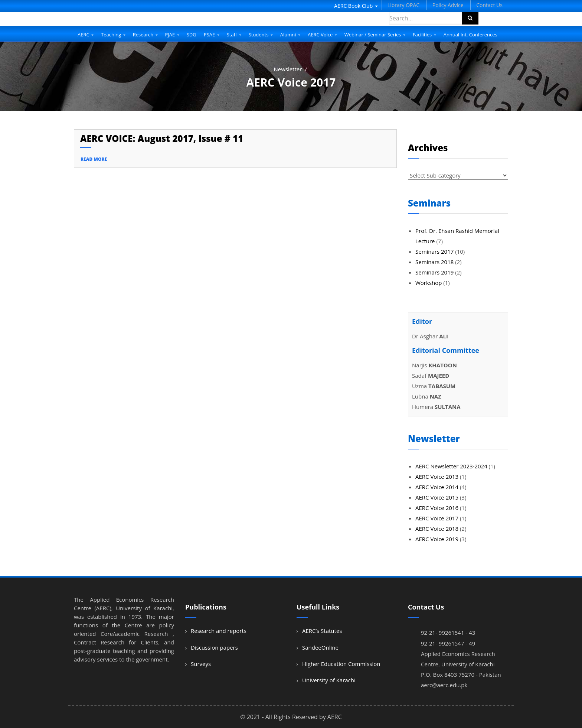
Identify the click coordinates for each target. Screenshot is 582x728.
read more (94, 159)
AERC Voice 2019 (437, 539)
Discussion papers (214, 647)
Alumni (290, 35)
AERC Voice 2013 (437, 477)
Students (261, 35)
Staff (234, 35)
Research (145, 35)
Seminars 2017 (434, 251)
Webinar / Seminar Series (375, 35)
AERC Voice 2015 (437, 497)
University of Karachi (329, 680)
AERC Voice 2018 (437, 529)
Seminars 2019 (434, 272)
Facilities (424, 35)
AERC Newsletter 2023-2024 (451, 466)
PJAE (172, 35)
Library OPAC (403, 5)
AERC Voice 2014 (437, 487)
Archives (428, 148)
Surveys (201, 664)
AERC (86, 35)
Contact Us (489, 5)
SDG (192, 35)
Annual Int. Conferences (470, 35)
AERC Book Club (356, 6)
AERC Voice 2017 (437, 518)
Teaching (113, 35)
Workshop (429, 283)
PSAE (212, 35)
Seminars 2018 (434, 262)
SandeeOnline (320, 647)
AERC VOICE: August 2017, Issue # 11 (162, 138)
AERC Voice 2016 (437, 508)
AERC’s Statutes (322, 631)
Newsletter (288, 69)
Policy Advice (448, 5)
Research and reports (219, 631)
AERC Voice (322, 35)
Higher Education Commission (341, 664)
